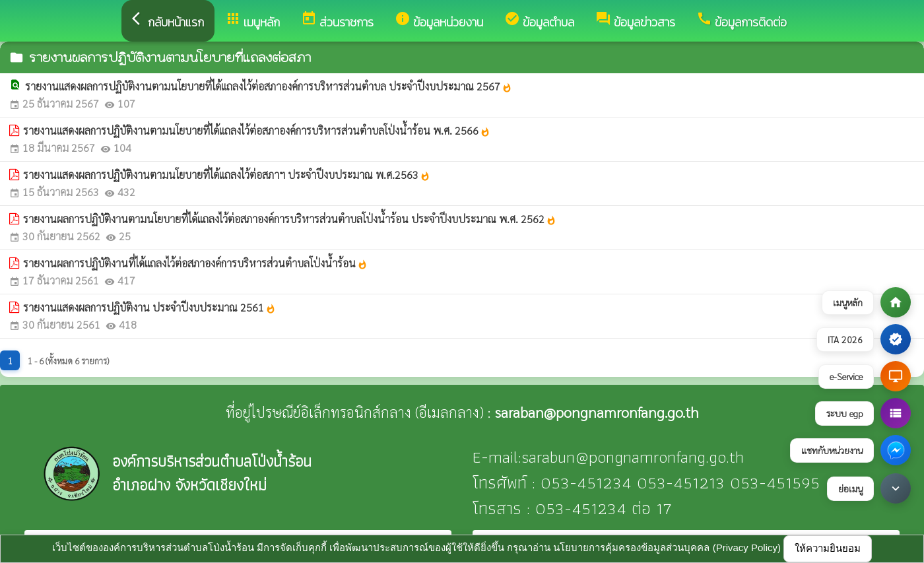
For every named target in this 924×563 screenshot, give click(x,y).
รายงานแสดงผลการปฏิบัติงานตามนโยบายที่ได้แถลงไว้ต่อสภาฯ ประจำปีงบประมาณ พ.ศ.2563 (227, 175)
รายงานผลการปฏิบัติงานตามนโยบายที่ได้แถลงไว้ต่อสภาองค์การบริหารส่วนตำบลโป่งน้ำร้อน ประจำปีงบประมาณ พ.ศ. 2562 (290, 219)
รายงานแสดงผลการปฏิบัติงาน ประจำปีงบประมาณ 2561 (149, 307)
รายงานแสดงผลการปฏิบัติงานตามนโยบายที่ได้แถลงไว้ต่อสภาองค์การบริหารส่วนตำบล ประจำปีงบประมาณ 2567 (269, 86)
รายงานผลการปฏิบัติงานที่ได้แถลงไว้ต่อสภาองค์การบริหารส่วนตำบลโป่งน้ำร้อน (195, 263)
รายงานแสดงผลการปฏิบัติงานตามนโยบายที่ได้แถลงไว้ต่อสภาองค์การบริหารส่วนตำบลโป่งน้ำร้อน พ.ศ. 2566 (257, 130)
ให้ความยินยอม (828, 548)
